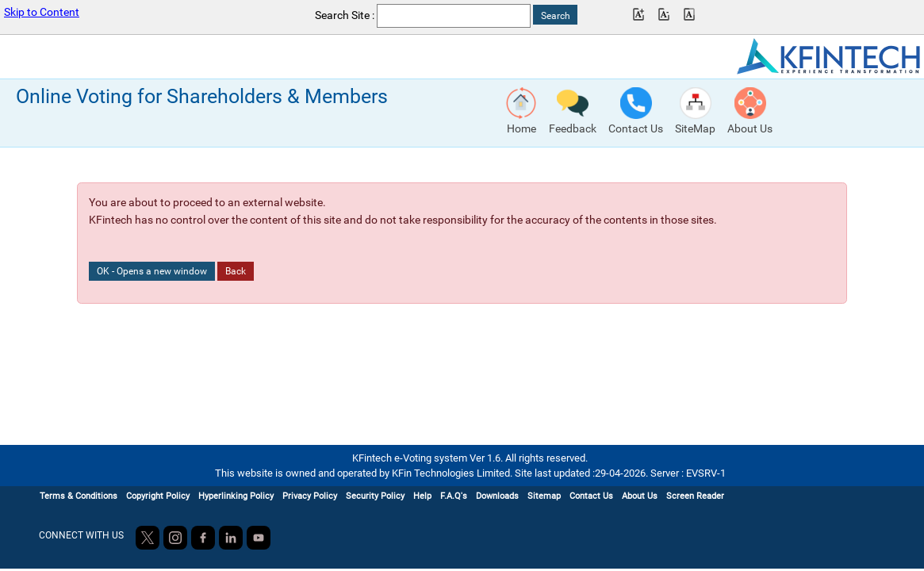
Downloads (497, 496)
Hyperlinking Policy (236, 496)
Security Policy (375, 496)
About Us (640, 496)
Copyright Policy (158, 496)
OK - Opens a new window (152, 271)
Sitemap (544, 496)
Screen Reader (695, 496)
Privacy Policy (310, 496)
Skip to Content (42, 12)
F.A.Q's (454, 496)
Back (236, 271)
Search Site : (345, 15)
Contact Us (591, 496)
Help (422, 496)
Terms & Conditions (79, 496)
